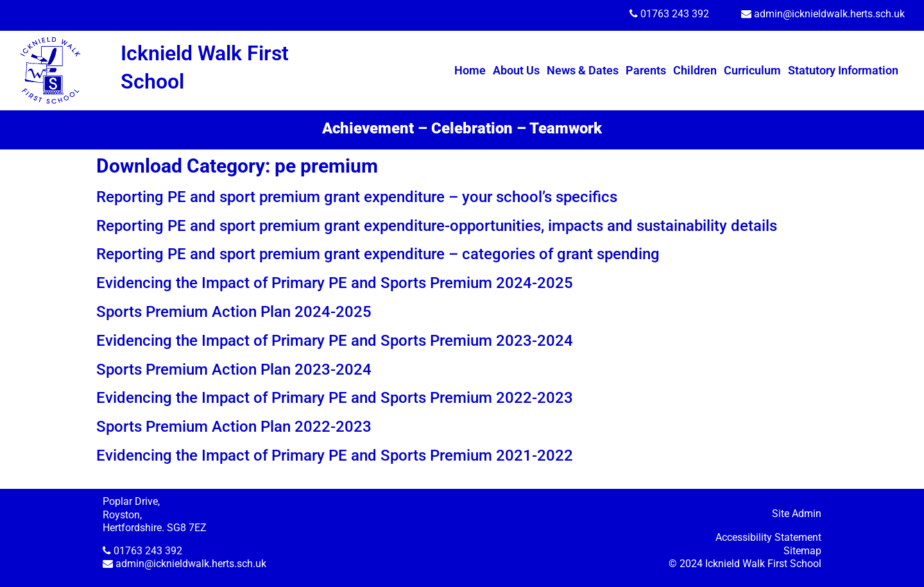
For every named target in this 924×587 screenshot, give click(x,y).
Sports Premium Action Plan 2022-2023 (234, 427)
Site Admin (797, 514)
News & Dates (583, 70)
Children (695, 70)
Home (470, 70)
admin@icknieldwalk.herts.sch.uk (829, 14)
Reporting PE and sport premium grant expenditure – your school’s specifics (357, 197)
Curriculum (752, 70)
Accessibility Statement (768, 537)
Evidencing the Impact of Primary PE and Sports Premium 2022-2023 (335, 398)
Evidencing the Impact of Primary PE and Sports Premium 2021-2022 (335, 455)
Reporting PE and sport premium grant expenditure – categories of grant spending (378, 254)
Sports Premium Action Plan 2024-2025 (234, 312)
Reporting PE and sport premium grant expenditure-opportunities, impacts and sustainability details (437, 226)
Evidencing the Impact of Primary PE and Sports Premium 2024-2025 (335, 283)
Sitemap (802, 551)
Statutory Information (843, 70)
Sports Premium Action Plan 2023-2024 (234, 370)
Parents (646, 70)
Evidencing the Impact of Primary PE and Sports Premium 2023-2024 (335, 341)
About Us (516, 70)
